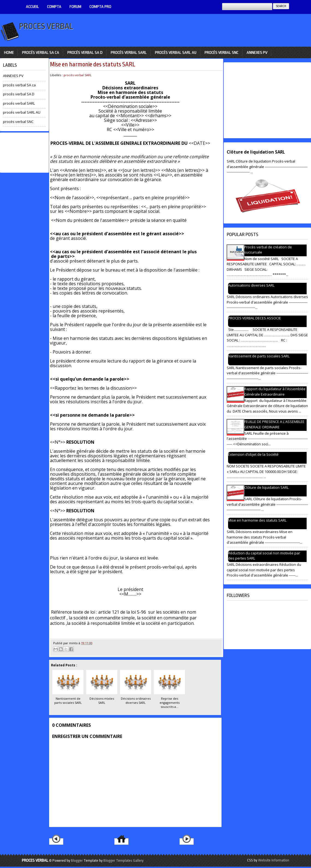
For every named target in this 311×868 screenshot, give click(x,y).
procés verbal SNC (222, 53)
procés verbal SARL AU (176, 53)
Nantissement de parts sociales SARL (259, 356)
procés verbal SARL (129, 53)
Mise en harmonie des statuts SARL (93, 64)
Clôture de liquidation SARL (256, 152)
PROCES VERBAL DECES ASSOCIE (255, 318)
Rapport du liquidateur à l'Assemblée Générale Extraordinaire (275, 392)
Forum (75, 7)
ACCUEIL (32, 7)
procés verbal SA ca (41, 53)
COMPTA (54, 7)
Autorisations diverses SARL (251, 285)
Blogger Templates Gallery (123, 860)
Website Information (274, 860)
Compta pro (100, 7)
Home (9, 53)
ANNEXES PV (257, 53)
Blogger (77, 860)
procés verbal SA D (85, 53)
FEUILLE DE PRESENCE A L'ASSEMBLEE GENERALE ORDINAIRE (274, 424)
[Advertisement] (24, 153)
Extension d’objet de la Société (253, 454)
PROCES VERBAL (46, 26)
